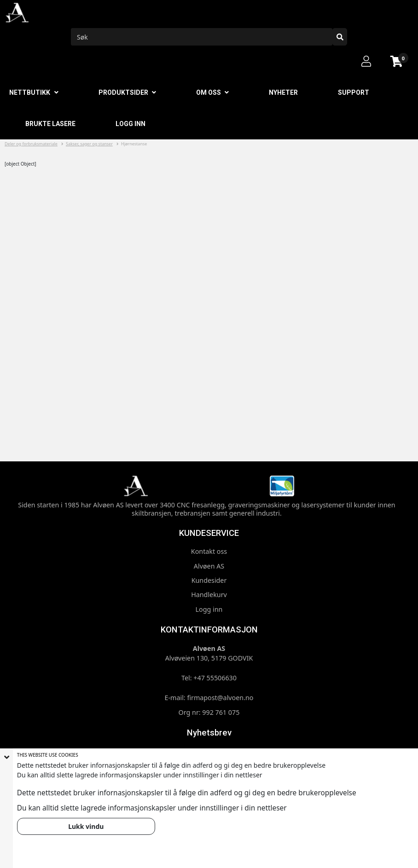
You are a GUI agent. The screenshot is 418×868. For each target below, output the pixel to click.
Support (354, 92)
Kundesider (209, 580)
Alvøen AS (209, 566)
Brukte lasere (50, 124)
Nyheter (283, 92)
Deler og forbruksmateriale (31, 144)
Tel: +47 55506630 (209, 678)
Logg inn (131, 124)
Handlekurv (209, 595)
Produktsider (123, 92)
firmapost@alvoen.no (220, 698)
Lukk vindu (86, 826)
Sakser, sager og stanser (89, 144)
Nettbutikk (30, 92)
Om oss (209, 92)
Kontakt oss (209, 551)
